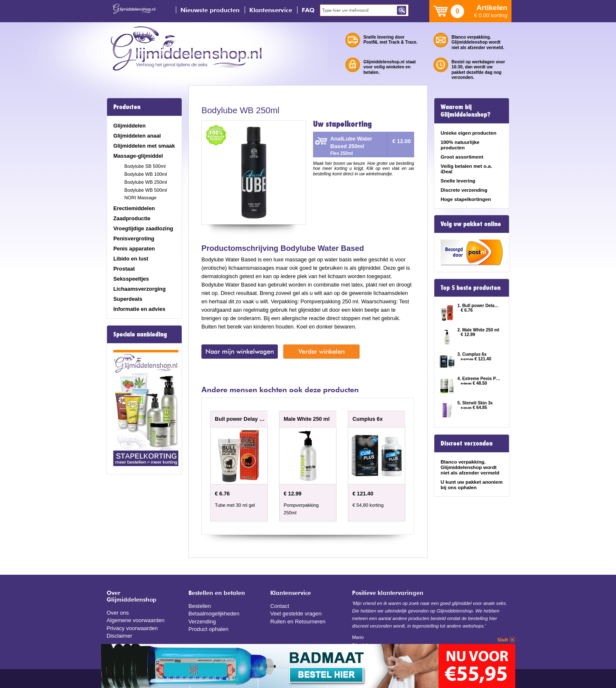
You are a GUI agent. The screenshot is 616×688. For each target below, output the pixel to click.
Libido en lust (131, 259)
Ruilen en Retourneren (297, 621)
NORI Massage (140, 198)
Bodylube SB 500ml (145, 166)
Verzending (202, 621)
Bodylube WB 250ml (146, 182)
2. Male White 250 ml (478, 330)
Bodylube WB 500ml (146, 190)
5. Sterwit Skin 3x (475, 403)
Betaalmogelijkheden (213, 613)
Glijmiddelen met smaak (144, 146)
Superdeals (128, 299)
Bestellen (200, 606)
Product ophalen (208, 628)
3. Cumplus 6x (472, 354)
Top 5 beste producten (471, 288)
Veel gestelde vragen (295, 613)
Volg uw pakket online (471, 224)
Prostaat (124, 269)
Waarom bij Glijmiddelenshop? (466, 111)
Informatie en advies (139, 309)
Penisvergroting (134, 238)
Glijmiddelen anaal (137, 136)
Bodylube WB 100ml (146, 174)
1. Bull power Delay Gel (479, 306)
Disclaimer (119, 635)
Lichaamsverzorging (140, 289)
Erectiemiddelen (134, 208)
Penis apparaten (134, 249)
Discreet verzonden (467, 443)
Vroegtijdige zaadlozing (143, 228)
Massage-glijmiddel (138, 156)
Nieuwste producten (210, 10)
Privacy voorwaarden (132, 627)
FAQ (308, 10)
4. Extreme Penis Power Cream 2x (479, 379)
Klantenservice (271, 10)
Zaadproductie (132, 218)
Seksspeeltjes (131, 279)
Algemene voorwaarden (135, 620)
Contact (279, 606)
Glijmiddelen (129, 126)
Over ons (117, 612)
